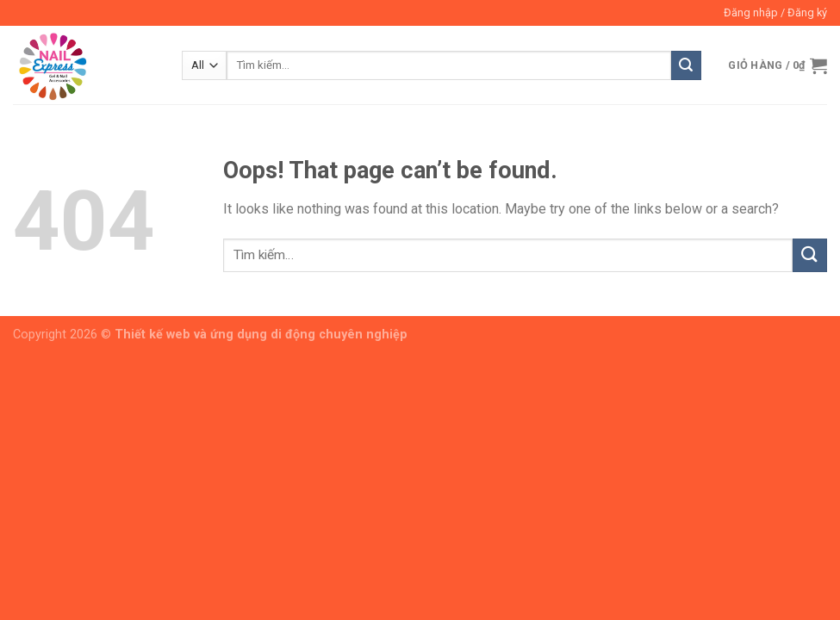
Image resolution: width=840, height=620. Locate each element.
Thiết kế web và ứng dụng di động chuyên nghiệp (261, 335)
